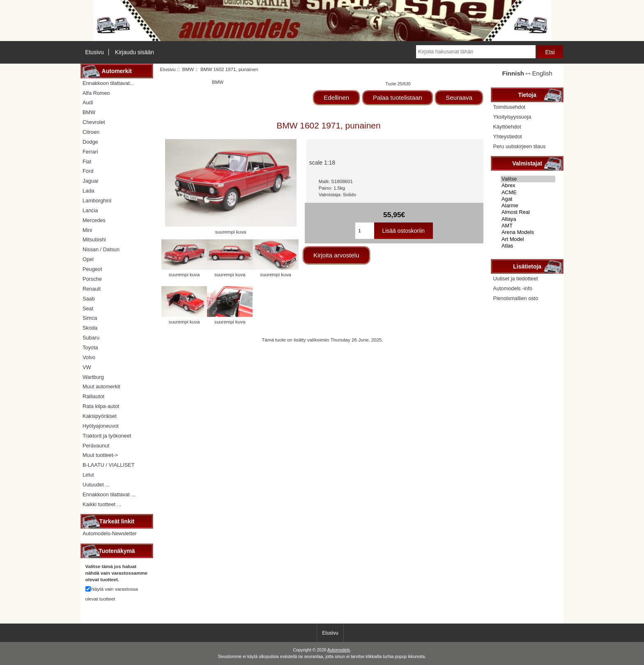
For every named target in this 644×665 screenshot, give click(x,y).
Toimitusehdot (509, 107)
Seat (88, 308)
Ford (88, 171)
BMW (188, 69)
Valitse (528, 179)
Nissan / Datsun (101, 249)
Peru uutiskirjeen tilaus (519, 146)
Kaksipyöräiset (100, 416)
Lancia (90, 210)
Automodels (339, 650)
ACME (528, 193)
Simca (90, 318)
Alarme (528, 206)
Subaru (91, 338)
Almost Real (528, 212)
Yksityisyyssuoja (512, 117)
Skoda (90, 328)
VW (87, 367)
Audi (88, 102)
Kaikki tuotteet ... (102, 504)
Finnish (513, 73)
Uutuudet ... (96, 485)
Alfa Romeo (96, 93)
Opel (88, 259)
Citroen (91, 132)
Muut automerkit (101, 386)
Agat (528, 199)
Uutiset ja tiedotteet (515, 279)
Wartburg (93, 377)
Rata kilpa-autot (101, 406)
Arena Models (528, 232)
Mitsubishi (94, 240)
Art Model (528, 239)
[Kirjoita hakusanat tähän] (476, 52)
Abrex (528, 186)
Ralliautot (93, 396)
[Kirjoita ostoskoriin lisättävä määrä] (365, 231)
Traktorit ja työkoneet (107, 436)
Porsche (92, 279)
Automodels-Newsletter (110, 533)
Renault (92, 289)
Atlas (528, 246)
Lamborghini (97, 201)
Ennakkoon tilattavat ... (109, 494)
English (542, 73)
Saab (89, 299)
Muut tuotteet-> (100, 455)
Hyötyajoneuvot (101, 426)
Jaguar (91, 181)
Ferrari (90, 152)
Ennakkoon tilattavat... (108, 83)
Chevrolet (94, 122)
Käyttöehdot (507, 127)
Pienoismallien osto (515, 298)
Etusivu (94, 52)
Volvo (89, 357)
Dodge (90, 142)
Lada (88, 191)
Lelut (88, 475)
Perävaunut (96, 446)
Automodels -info (513, 288)
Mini (87, 230)
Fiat (87, 162)
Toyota (90, 347)
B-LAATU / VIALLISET (109, 465)
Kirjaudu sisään (135, 52)
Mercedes (94, 220)
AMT (528, 226)
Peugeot (92, 269)
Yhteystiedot (507, 136)
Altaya (528, 219)
